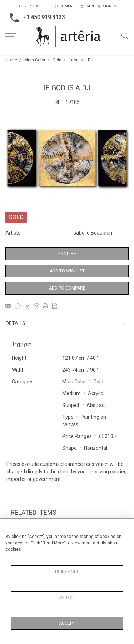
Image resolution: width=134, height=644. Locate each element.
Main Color (35, 60)
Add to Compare (67, 288)
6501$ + (108, 436)
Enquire (67, 254)
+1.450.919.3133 (35, 18)
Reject (67, 598)
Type (68, 417)
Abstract (96, 405)
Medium (71, 393)
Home (11, 60)
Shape (70, 448)
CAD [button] (19, 6)
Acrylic (95, 393)
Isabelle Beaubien (92, 233)
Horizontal (96, 448)
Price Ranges (77, 436)
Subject (71, 405)
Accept (67, 623)
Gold (57, 60)
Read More (67, 572)
